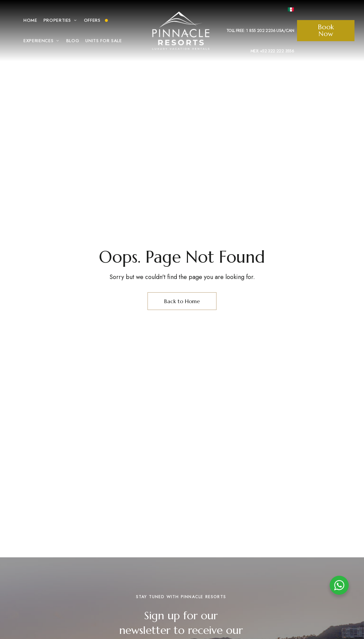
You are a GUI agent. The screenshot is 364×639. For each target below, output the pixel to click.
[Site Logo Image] (181, 31)
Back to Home (182, 301)
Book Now (326, 30)
